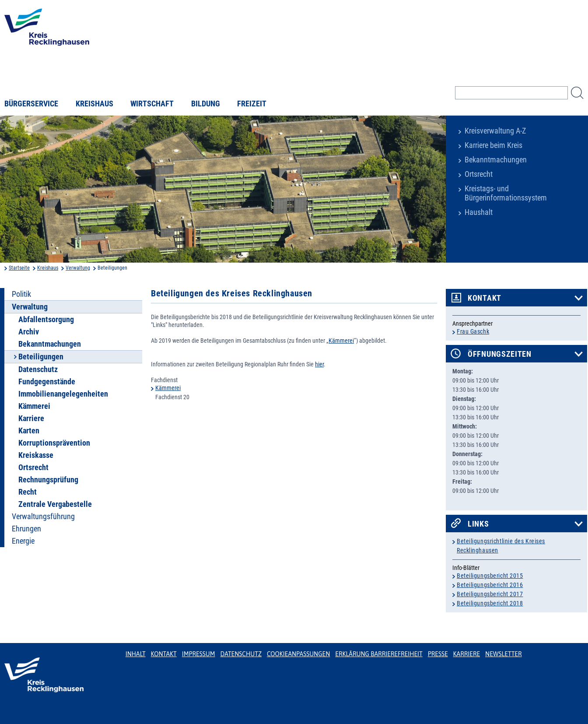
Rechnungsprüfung (48, 480)
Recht (28, 492)
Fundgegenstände (47, 382)
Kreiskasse (36, 455)
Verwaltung (78, 268)
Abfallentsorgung (46, 320)
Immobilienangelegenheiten (63, 394)
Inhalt (136, 654)
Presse (438, 654)
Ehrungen (26, 529)
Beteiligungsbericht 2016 (490, 585)
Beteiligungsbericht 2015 (490, 576)
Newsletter (503, 654)
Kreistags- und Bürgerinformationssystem (506, 193)
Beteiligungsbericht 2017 (490, 594)
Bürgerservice (31, 104)
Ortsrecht (479, 174)
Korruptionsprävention (54, 443)
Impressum (199, 654)
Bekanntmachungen (496, 160)
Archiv (29, 332)
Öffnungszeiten (500, 354)
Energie (23, 541)
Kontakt (485, 298)
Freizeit (252, 104)
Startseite (19, 268)
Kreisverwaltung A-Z (495, 131)
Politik (21, 294)
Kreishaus (94, 104)
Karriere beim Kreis (493, 145)
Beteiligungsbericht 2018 (490, 603)
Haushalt (479, 212)
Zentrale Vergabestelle (55, 504)
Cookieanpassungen (298, 654)
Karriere (31, 418)
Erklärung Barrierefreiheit (379, 654)
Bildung (206, 104)
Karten (29, 431)
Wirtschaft (152, 104)
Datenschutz (38, 369)
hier (319, 364)
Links (478, 524)
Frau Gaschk (473, 331)
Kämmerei (34, 406)
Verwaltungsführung (43, 517)
